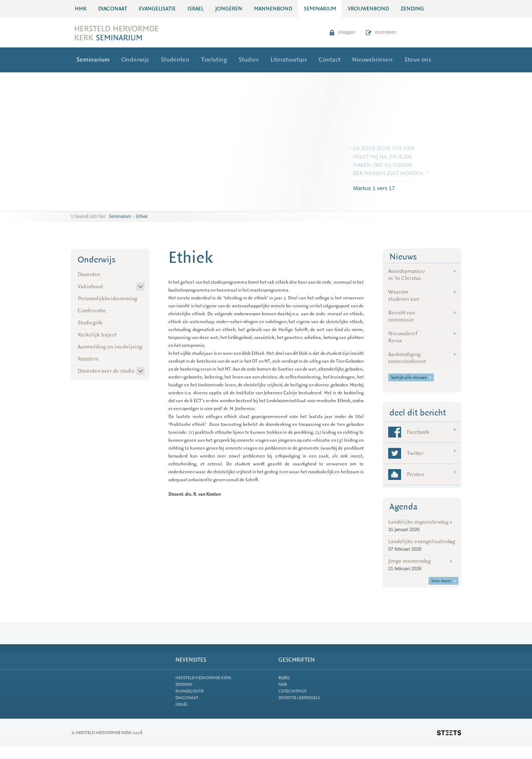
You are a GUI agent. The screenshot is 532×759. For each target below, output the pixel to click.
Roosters (88, 359)
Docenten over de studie (106, 371)
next (83, 204)
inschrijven (381, 32)
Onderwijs (135, 60)
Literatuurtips (289, 60)
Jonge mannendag (422, 565)
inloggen (342, 32)
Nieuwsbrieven (372, 60)
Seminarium (93, 60)
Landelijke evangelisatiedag (422, 545)
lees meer (443, 581)
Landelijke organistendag (422, 525)
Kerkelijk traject (97, 335)
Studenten (175, 60)
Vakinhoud (90, 286)
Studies (249, 60)
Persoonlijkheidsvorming (107, 298)
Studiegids (90, 323)
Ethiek (142, 216)
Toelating (214, 60)
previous (73, 204)
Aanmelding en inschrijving (110, 347)
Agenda (404, 507)
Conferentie (92, 310)
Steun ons (418, 60)
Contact (330, 60)
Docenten (89, 274)
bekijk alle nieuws (411, 377)
